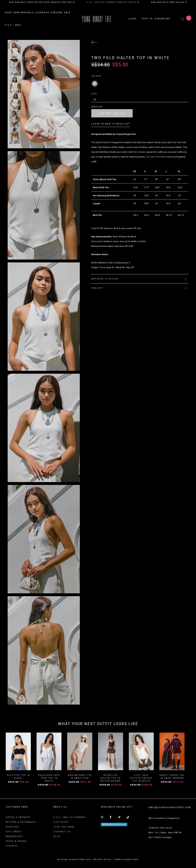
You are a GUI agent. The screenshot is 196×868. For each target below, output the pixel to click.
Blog (57, 837)
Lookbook (42, 13)
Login (132, 19)
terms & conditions (126, 860)
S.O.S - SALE (13, 25)
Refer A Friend (16, 841)
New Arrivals (24, 13)
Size (94, 94)
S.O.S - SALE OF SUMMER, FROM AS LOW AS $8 (113, 2)
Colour (96, 76)
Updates (12, 846)
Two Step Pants (154, 157)
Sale (67, 13)
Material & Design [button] (139, 279)
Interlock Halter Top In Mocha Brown (110, 778)
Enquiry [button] (139, 288)
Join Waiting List (112, 113)
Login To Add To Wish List (111, 124)
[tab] (140, 279)
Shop (9, 13)
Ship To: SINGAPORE (156, 19)
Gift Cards (14, 832)
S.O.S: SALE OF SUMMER (70, 817)
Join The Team (64, 827)
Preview (57, 13)
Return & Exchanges (21, 822)
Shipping (12, 827)
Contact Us (62, 832)
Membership (15, 837)
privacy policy (102, 860)
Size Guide (61, 822)
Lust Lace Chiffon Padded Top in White (141, 778)
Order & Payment (18, 817)
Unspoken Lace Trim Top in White (49, 778)
